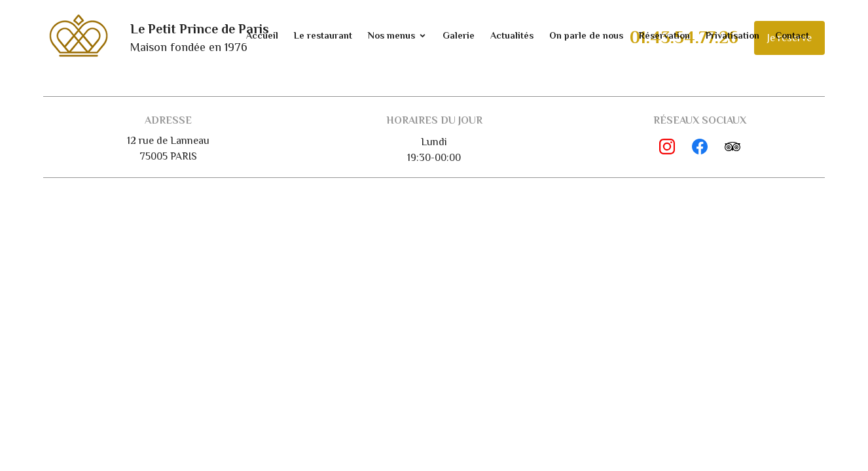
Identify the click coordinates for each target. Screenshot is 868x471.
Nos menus (391, 35)
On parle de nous (586, 35)
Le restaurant (323, 35)
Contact (792, 35)
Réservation (664, 35)
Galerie (459, 35)
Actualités (512, 35)
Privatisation (732, 35)
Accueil (262, 35)
